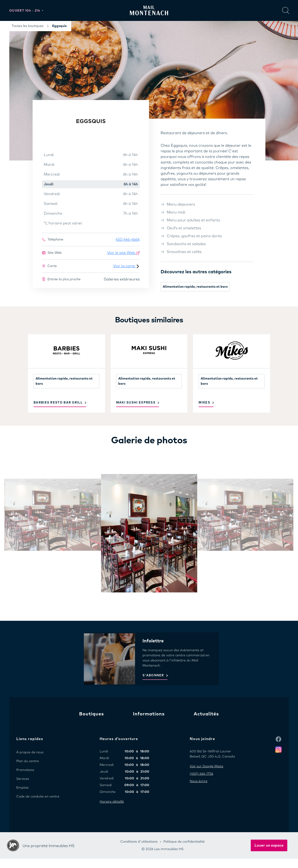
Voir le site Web (123, 253)
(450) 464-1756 (201, 774)
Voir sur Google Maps (207, 766)
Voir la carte (126, 266)
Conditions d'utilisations (139, 842)
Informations (149, 714)
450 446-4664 (128, 240)
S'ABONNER (153, 676)
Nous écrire (199, 781)
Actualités (206, 714)
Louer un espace (269, 845)
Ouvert (25, 11)
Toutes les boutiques (28, 26)
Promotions (25, 770)
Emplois (22, 788)
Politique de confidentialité (184, 842)
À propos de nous (30, 752)
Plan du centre (28, 761)
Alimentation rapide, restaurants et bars (195, 287)
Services (23, 779)
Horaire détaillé (112, 802)
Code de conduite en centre (38, 797)
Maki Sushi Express (136, 403)
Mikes (204, 403)
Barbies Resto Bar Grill (58, 403)
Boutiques (91, 714)
